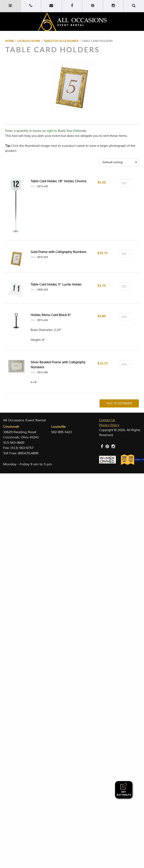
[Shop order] (119, 162)
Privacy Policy (109, 425)
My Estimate (124, 790)
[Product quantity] (126, 183)
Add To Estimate (119, 403)
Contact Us (107, 420)
